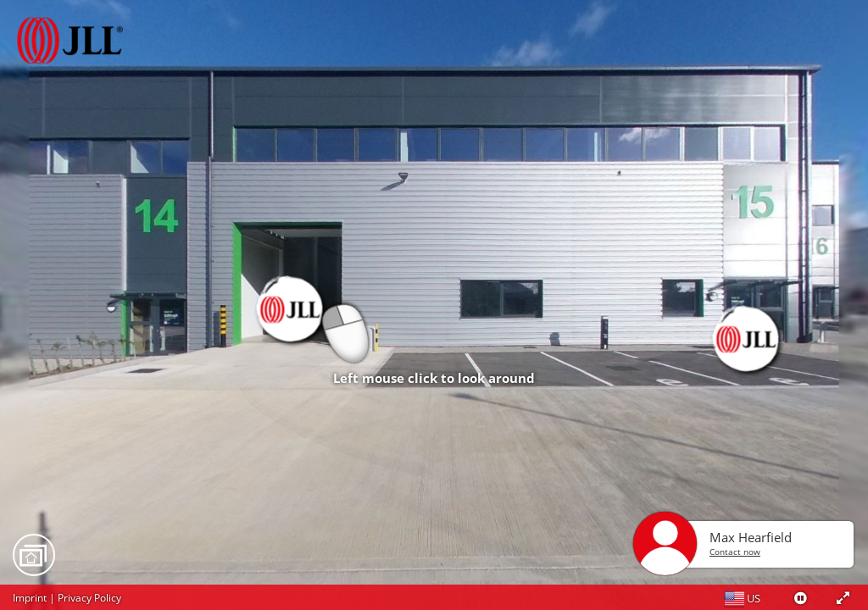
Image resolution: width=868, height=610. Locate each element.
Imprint (30, 598)
